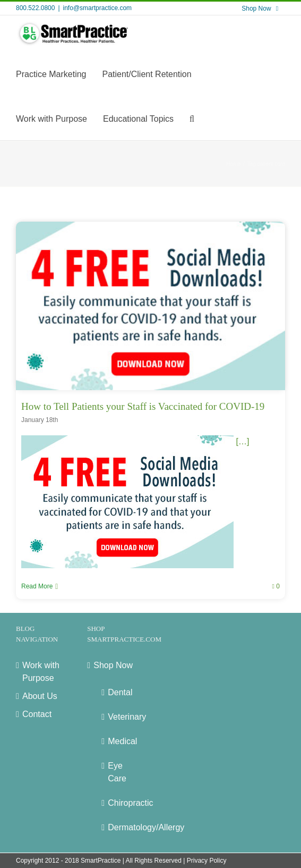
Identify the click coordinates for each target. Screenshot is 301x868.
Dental (120, 692)
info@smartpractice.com (98, 8)
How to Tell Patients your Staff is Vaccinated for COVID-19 (143, 406)
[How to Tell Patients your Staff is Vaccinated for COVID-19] (150, 306)
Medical (120, 741)
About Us (40, 696)
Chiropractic (120, 803)
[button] (192, 118)
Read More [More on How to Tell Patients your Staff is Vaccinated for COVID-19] (37, 586)
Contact (37, 714)
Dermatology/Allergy (120, 827)
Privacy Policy (207, 861)
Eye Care (117, 772)
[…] (135, 441)
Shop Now (113, 665)
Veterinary (120, 717)
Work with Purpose (41, 672)
